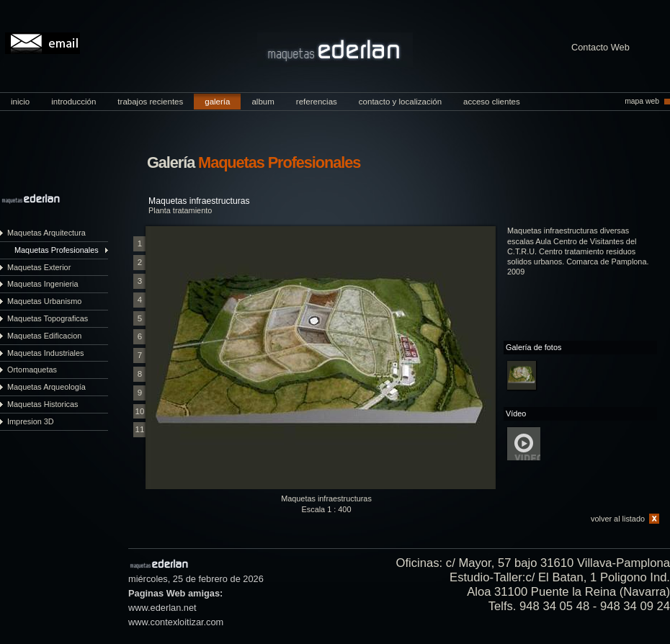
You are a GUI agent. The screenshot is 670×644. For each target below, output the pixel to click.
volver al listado (618, 519)
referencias (317, 102)
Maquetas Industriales (45, 353)
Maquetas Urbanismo (44, 301)
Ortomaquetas (32, 370)
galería (217, 102)
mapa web (642, 101)
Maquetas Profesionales (57, 250)
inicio (20, 102)
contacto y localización (400, 102)
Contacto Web (600, 48)
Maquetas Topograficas (48, 318)
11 (140, 429)
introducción (73, 102)
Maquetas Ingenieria (43, 284)
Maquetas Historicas (43, 404)
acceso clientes (492, 102)
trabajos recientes (150, 102)
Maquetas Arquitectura (46, 233)
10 (140, 411)
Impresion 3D (31, 421)
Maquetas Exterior (39, 267)
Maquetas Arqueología (46, 387)
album (263, 102)
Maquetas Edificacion (44, 336)
